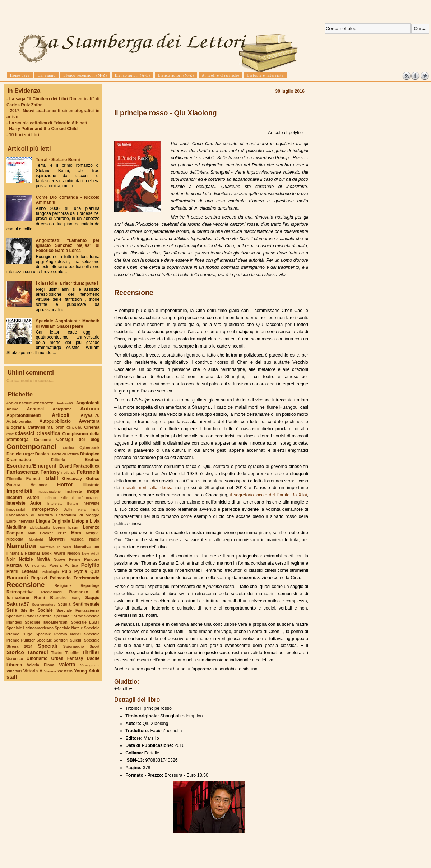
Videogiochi (90, 665)
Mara (76, 533)
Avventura (89, 421)
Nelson (74, 553)
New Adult (91, 553)
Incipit (93, 491)
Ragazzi (39, 578)
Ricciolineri (51, 592)
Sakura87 (18, 604)
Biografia (16, 427)
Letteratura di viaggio (78, 515)
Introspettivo (45, 509)
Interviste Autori (25, 503)
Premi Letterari (22, 571)
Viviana (50, 671)
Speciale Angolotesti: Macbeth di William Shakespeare (68, 323)
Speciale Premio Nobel (58, 634)
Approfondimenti (24, 415)
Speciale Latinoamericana (30, 628)
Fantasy (50, 472)
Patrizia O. (18, 565)
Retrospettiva (20, 592)
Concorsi (42, 440)
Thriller (91, 652)
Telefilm (72, 653)
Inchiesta (74, 491)
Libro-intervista (20, 521)
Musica (77, 539)
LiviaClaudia (40, 527)
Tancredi (38, 652)
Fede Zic (68, 472)
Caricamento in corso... (30, 381)
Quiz (95, 571)
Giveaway (72, 479)
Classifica (48, 433)
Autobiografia (19, 421)
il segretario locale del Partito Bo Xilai (269, 495)
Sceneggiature (44, 604)
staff (12, 677)
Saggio (92, 598)
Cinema (92, 427)
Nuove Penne (67, 559)
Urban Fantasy (67, 658)
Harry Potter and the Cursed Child (43, 129)
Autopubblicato (55, 421)
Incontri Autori (23, 497)
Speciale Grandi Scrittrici (29, 616)
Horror (65, 484)
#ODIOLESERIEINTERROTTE (30, 403)
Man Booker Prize (47, 533)
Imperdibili (19, 491)
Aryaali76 (90, 415)
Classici (25, 433)
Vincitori (14, 671)
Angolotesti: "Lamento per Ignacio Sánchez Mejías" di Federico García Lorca (68, 245)
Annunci (35, 409)
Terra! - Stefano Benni (58, 160)
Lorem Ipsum (66, 527)
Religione (63, 585)
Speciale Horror (68, 616)
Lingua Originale (53, 521)
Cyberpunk (89, 447)
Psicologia (50, 572)
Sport (94, 646)
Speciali (48, 646)
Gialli (52, 478)
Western (65, 671)
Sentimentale (86, 604)
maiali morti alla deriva (148, 488)
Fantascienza (22, 472)
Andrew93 (65, 403)
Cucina (69, 448)
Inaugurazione (49, 492)
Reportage (90, 585)
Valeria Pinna (41, 665)
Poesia (55, 565)
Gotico (93, 479)
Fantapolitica (86, 466)
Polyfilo (90, 565)
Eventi (66, 466)
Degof (28, 454)
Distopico (90, 454)
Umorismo (37, 658)
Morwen (57, 539)
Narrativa (21, 546)
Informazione (89, 498)
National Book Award (45, 553)
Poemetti (39, 566)
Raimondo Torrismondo (75, 578)
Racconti (17, 578)
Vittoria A (33, 671)
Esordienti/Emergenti (32, 466)
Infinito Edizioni (59, 498)
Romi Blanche (51, 598)
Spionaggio (74, 646)
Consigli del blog (78, 440)
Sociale (45, 610)
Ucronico (15, 658)
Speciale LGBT (85, 622)
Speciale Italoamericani (47, 622)
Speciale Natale (69, 628)
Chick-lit (74, 427)
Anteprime (62, 409)
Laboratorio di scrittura (30, 515)
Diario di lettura (64, 454)
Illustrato (91, 485)
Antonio (90, 409)
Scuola (64, 604)
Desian (42, 454)
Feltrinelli (88, 472)
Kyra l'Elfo (89, 509)
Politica (71, 565)
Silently (27, 610)
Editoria (58, 460)
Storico (15, 652)
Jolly (68, 509)
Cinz (10, 434)
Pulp (66, 571)
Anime (12, 409)
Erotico (92, 460)
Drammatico (19, 460)
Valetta (67, 665)
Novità (43, 559)
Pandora (92, 559)
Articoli (61, 415)
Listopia (80, 521)
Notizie (26, 559)
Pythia (81, 571)
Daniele (14, 454)
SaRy (76, 598)
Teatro (57, 653)
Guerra (13, 485)
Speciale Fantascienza (78, 610)
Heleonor (39, 485)
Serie (12, 610)
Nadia (94, 539)
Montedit (36, 539)
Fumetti (34, 479)
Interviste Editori (63, 503)
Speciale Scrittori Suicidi (59, 640)
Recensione (26, 585)
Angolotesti (88, 403)
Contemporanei (31, 447)
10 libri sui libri (24, 135)
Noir (11, 559)
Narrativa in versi (55, 547)
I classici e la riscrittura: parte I (67, 283)
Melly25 (92, 533)
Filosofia (14, 479)
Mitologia (15, 539)
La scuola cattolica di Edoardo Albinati (48, 123)
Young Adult (87, 671)
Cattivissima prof (46, 427)
